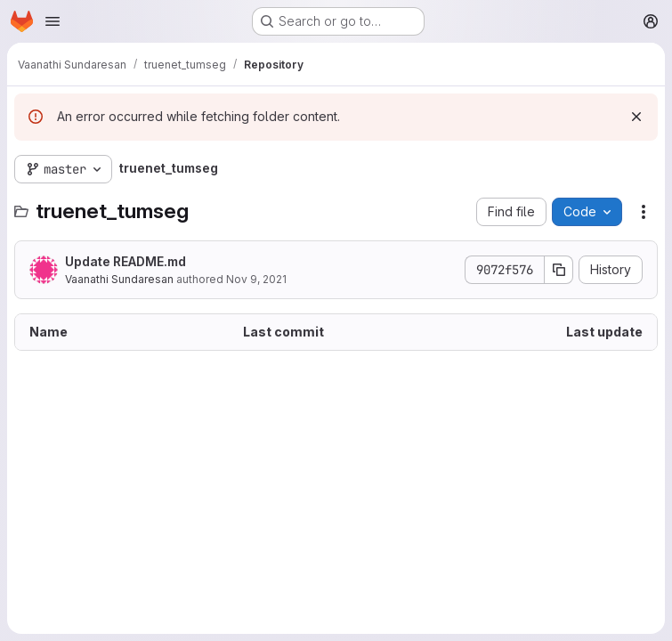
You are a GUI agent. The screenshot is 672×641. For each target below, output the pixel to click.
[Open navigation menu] (53, 21)
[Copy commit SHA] (559, 270)
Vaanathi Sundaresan (119, 279)
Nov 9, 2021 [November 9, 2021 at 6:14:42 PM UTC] (256, 279)
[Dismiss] (636, 117)
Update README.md (125, 261)
